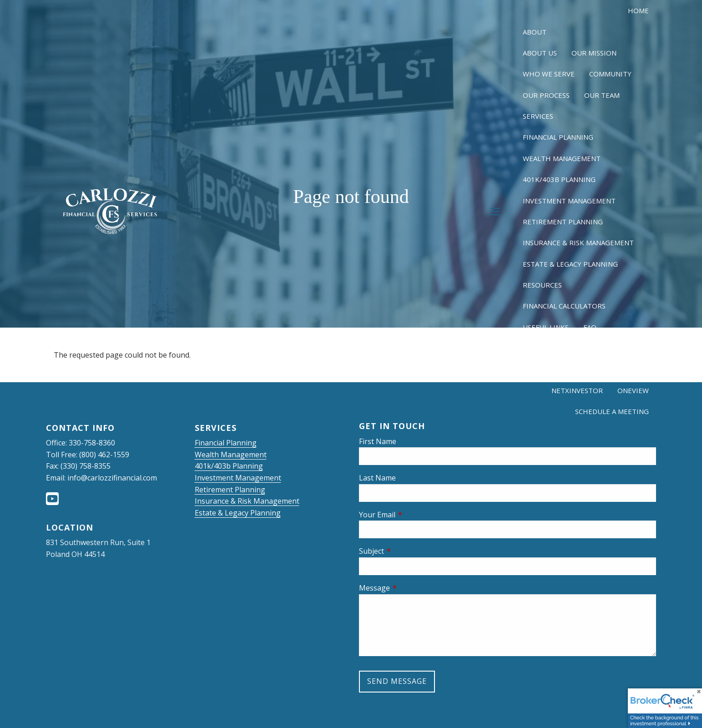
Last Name (377, 478)
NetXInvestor (577, 390)
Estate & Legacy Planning (570, 264)
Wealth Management (562, 158)
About (535, 32)
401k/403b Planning (559, 179)
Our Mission (594, 53)
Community (610, 74)
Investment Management (569, 201)
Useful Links (546, 327)
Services (538, 116)
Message (411, 588)
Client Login (575, 369)
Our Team (602, 95)
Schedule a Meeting (612, 411)
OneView (633, 390)
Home (638, 10)
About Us (540, 53)
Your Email (413, 515)
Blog (639, 348)
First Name (378, 441)
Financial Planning (558, 137)
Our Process (546, 95)
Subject (408, 551)
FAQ (590, 327)
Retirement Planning (563, 222)
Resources (542, 285)
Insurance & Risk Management (578, 243)
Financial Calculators (564, 306)
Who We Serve (549, 74)
